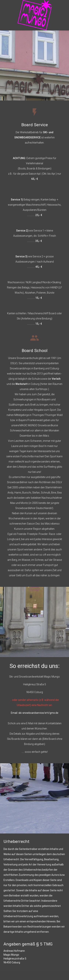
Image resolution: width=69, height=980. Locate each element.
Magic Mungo (11, 955)
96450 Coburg (12, 962)
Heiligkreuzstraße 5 (15, 959)
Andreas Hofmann (14, 951)
